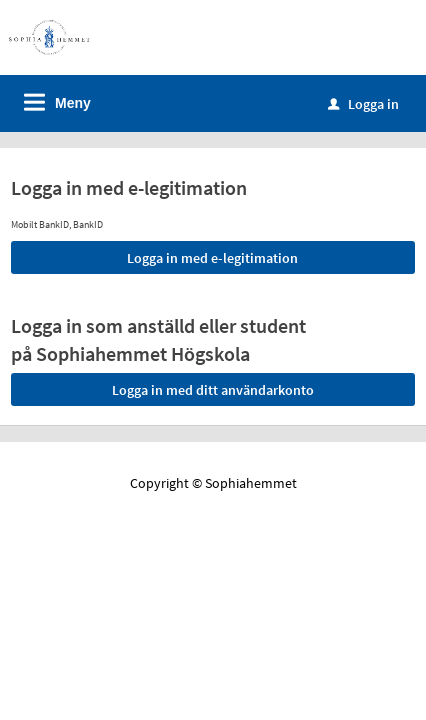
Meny (73, 103)
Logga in (363, 104)
